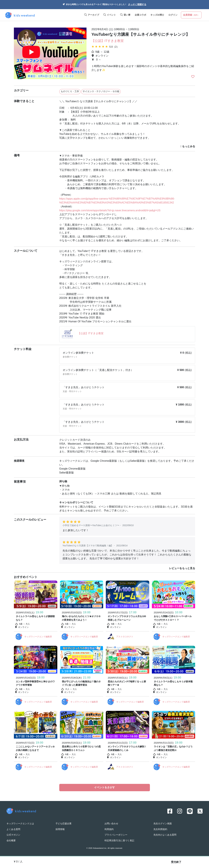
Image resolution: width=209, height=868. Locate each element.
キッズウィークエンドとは (20, 823)
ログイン (173, 15)
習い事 (125, 15)
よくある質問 (13, 829)
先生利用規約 (160, 829)
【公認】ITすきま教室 (108, 41)
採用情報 (60, 829)
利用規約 (109, 829)
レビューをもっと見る (182, 569)
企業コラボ (140, 15)
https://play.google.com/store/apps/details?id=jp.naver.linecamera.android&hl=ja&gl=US (110, 211)
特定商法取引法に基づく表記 (119, 840)
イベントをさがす (104, 788)
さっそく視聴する (137, 5)
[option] (50, 54)
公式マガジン (13, 834)
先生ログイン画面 (163, 823)
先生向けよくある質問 (165, 834)
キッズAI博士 (157, 15)
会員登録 (191, 15)
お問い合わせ (111, 823)
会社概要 (11, 840)
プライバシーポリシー (116, 834)
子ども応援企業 (64, 823)
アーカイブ (92, 15)
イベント (110, 15)
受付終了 (176, 862)
